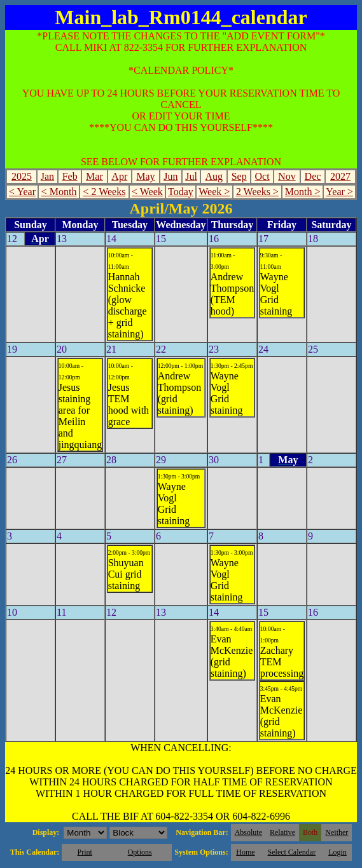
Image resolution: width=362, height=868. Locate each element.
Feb (70, 176)
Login (338, 852)
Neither (337, 832)
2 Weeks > (257, 192)
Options (140, 852)
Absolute (248, 832)
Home (245, 852)
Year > (339, 192)
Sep (239, 176)
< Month (59, 192)
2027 (340, 176)
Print (84, 852)
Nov (287, 176)
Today (181, 192)
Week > (214, 192)
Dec (313, 176)
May (145, 176)
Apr (119, 176)
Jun (171, 176)
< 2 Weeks (104, 192)
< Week (147, 192)
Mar (94, 176)
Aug (214, 176)
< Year (22, 192)
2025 (22, 176)
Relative (282, 832)
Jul (191, 176)
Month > (303, 192)
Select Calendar (292, 852)
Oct (262, 176)
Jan (47, 176)
